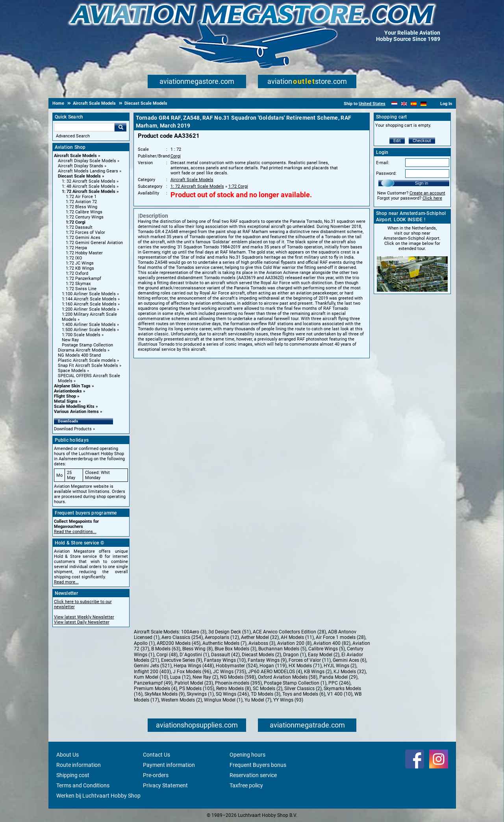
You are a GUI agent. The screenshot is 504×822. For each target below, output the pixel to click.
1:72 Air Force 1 (81, 197)
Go (120, 127)
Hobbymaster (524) (237, 666)
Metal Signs (66, 401)
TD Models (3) (266, 694)
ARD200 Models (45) (179, 643)
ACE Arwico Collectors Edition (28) (289, 632)
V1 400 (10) (340, 694)
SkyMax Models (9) (165, 694)
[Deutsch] (423, 104)
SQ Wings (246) (232, 694)
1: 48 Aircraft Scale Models (89, 186)
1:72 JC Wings (80, 263)
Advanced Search (73, 136)
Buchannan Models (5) (282, 649)
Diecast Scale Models (79, 176)
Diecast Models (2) (261, 655)
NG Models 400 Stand (79, 355)
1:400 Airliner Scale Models (89, 325)
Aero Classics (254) (182, 637)
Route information (79, 765)
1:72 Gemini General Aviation (94, 243)
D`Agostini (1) (194, 655)
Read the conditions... (75, 532)
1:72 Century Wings (85, 217)
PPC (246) (339, 683)
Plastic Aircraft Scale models (87, 360)
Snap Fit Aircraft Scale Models (88, 366)
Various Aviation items (76, 412)
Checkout (422, 141)
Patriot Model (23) (194, 683)
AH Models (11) (297, 637)
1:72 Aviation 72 (81, 202)
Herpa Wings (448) (194, 666)
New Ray (70, 340)
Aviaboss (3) (262, 643)
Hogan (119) (273, 666)
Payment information (169, 765)
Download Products (73, 429)
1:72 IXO (74, 258)
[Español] (414, 104)
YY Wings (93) (288, 700)
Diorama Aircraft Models (82, 350)
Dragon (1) (295, 655)
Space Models (72, 371)
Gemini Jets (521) (153, 666)
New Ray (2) (205, 677)
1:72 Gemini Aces (83, 238)
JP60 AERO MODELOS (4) (275, 672)
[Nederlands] (394, 104)
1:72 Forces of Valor (85, 232)
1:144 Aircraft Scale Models (89, 299)
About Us (68, 755)
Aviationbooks (68, 391)
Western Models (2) (182, 700)
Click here (432, 198)
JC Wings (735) (230, 672)
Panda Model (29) (338, 677)
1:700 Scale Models (81, 335)
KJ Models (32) (350, 672)
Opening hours (247, 755)
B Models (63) (166, 649)
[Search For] (84, 127)
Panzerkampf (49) (153, 683)
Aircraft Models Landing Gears (88, 171)
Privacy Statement (165, 785)
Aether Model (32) (260, 637)
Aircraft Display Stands (81, 166)
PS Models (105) (197, 689)
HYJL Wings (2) (340, 666)
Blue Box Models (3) (235, 649)
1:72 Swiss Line (81, 289)
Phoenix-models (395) (238, 683)
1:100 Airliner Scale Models (89, 294)
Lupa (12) (180, 677)
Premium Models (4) (156, 689)
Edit (397, 141)
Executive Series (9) (182, 660)
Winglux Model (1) (223, 700)
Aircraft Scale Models (75, 156)
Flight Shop (65, 396)
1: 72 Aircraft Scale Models (89, 192)
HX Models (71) (305, 666)
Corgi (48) (167, 655)
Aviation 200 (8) (294, 643)
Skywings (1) (200, 694)
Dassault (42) (225, 655)
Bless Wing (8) (197, 649)
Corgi (176, 156)
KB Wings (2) (318, 672)
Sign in (422, 183)
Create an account (427, 193)
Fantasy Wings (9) (267, 660)
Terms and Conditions (83, 785)
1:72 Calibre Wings (84, 212)
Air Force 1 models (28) (341, 637)
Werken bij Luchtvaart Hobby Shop (98, 796)
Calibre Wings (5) (327, 649)
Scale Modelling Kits (74, 406)
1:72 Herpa (76, 248)
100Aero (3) (194, 632)
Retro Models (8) (233, 689)
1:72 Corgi (76, 222)
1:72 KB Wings (80, 268)
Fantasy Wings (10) (225, 660)
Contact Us (157, 755)
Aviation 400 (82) (332, 643)
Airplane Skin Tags (72, 386)
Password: (386, 173)
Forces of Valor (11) (310, 660)
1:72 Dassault (79, 227)
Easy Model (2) (324, 655)
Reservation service (253, 775)
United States (372, 104)
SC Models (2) (268, 689)
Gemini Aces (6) (349, 660)
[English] (404, 104)
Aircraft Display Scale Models (87, 161)
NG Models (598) (238, 677)
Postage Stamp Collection (87, 345)
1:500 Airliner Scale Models (89, 330)
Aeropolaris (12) (222, 637)
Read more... (66, 582)
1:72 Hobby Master (84, 253)
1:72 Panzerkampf (83, 279)
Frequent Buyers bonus (258, 765)
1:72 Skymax (78, 284)
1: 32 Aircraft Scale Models (89, 181)
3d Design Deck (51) (230, 632)
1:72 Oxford (77, 273)
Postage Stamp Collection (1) (295, 683)
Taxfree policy (246, 785)
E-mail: (383, 163)
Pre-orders (156, 775)
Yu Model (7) (258, 700)
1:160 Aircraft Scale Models (89, 304)
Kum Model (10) (151, 677)
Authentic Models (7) (224, 643)
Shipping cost (73, 775)
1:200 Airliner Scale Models (89, 309)
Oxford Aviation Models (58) (288, 677)
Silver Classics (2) (303, 689)
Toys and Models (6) (304, 694)
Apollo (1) (144, 643)
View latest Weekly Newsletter (84, 617)
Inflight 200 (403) (152, 672)
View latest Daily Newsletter (82, 622)
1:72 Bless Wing (82, 207)
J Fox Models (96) (192, 672)
